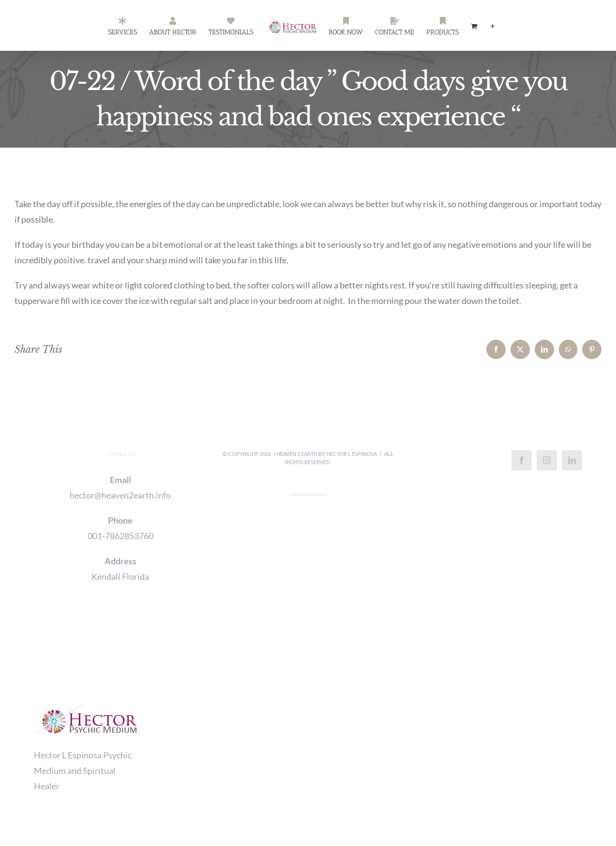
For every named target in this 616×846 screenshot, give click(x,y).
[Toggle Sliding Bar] (493, 26)
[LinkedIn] (572, 460)
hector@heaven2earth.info (120, 495)
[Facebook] (522, 460)
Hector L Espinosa (352, 454)
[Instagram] (547, 460)
